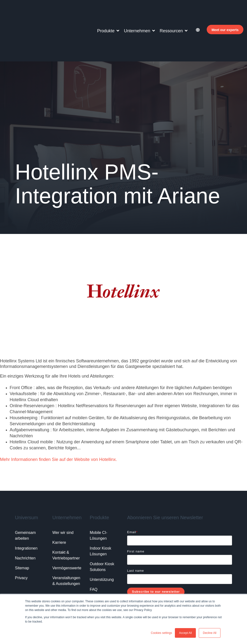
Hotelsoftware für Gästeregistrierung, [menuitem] (82, 571)
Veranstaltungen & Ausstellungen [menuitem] (67, 540)
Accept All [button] (185, 633)
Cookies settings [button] (161, 633)
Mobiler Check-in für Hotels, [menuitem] (76, 578)
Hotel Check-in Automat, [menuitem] (34, 578)
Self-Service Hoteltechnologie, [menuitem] (88, 593)
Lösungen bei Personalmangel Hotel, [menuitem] (43, 585)
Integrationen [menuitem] (26, 507)
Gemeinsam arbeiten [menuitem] (26, 494)
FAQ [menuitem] (94, 548)
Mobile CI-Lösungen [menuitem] (99, 494)
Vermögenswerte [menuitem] (67, 527)
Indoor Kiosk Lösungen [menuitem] (101, 510)
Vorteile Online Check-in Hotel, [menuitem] (39, 593)
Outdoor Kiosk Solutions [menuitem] (103, 526)
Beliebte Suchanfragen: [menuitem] (33, 571)
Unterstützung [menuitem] (102, 538)
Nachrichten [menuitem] (25, 517)
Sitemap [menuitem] (22, 527)
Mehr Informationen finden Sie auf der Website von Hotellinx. (58, 418)
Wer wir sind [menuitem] (63, 491)
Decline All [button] (210, 633)
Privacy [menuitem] (21, 537)
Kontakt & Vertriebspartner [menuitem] (66, 514)
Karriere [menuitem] (59, 501)
